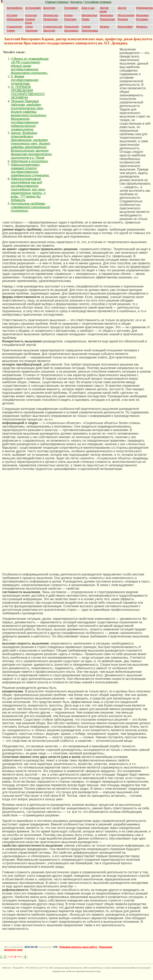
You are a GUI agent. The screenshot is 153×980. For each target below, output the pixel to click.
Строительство (53, 27)
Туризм (86, 27)
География (71, 8)
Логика (68, 15)
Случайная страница (98, 2)
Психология (107, 19)
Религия (123, 19)
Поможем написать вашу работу (78, 947)
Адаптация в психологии (29, 161)
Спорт (29, 27)
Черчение (31, 31)
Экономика (71, 31)
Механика (142, 15)
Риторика (142, 19)
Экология (49, 31)
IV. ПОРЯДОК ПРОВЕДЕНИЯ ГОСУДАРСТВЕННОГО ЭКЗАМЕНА (28, 92)
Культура (31, 15)
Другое (122, 8)
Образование (15, 19)
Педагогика (50, 19)
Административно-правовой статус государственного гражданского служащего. (30, 170)
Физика (104, 27)
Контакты (76, 2)
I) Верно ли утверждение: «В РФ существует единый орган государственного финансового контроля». (30, 66)
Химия (11, 31)
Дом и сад (88, 8)
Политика (70, 19)
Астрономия (33, 8)
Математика (89, 15)
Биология (49, 8)
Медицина (106, 15)
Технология (71, 27)
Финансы (142, 27)
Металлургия (126, 15)
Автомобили (14, 8)
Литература (51, 15)
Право (86, 19)
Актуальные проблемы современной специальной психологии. (30, 207)
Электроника (90, 31)
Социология (14, 27)
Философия (125, 27)
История (12, 15)
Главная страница (57, 2)
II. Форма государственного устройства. (25, 80)
